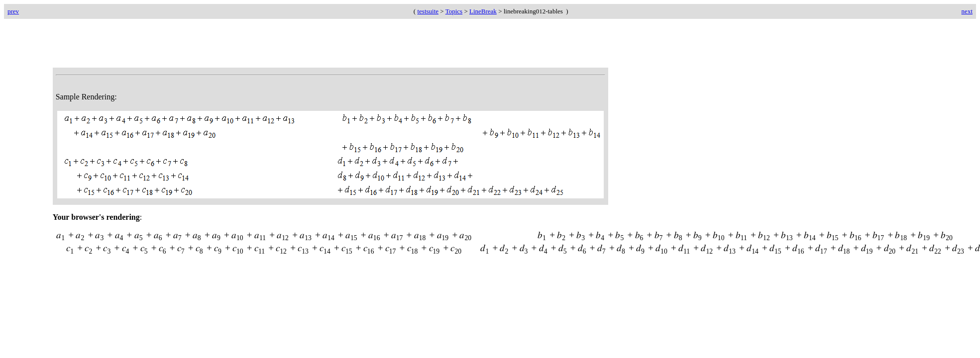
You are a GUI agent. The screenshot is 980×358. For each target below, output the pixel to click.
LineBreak (483, 11)
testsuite (428, 11)
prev (13, 11)
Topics (454, 11)
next (967, 11)
